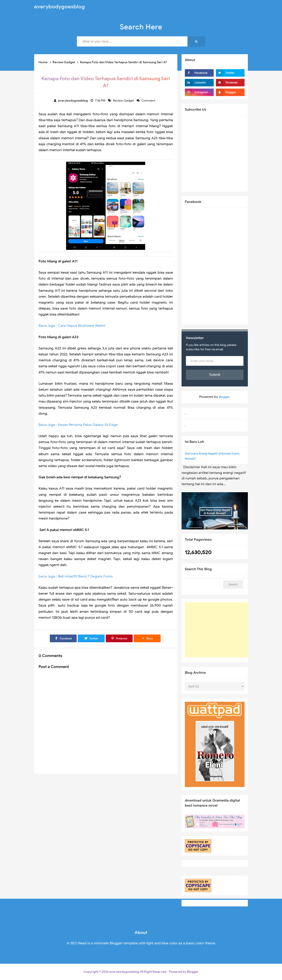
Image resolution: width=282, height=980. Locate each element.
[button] (147, 638)
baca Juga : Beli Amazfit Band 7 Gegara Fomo (76, 576)
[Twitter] (91, 638)
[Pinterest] (119, 638)
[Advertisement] (218, 630)
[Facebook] (63, 638)
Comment (149, 101)
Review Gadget (124, 101)
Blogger (224, 397)
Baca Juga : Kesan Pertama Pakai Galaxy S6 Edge (78, 425)
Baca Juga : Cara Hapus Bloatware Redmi (72, 326)
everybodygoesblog (124, 972)
